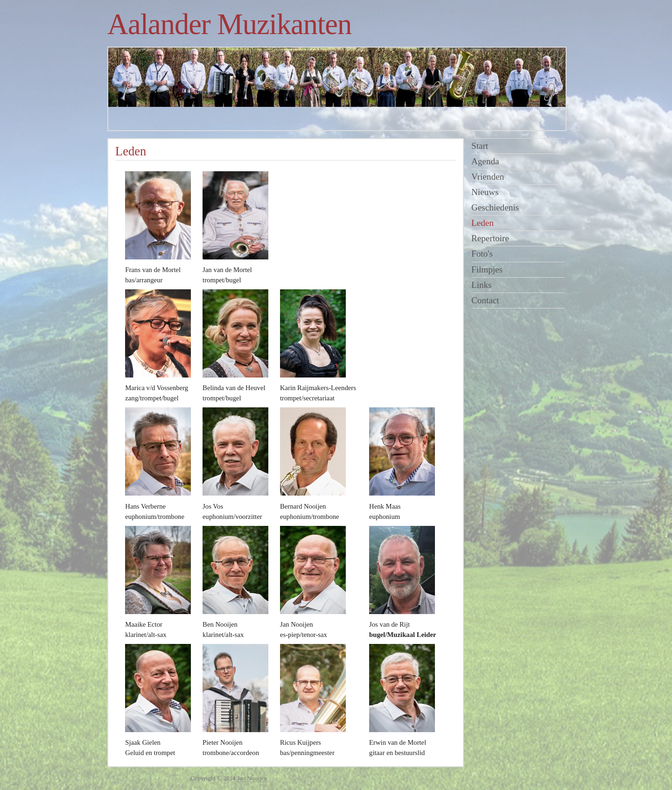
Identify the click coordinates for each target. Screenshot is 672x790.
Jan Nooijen (252, 778)
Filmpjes (487, 269)
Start (480, 146)
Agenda (485, 161)
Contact (485, 300)
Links (482, 285)
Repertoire (490, 238)
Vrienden (488, 177)
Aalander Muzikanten (229, 24)
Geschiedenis (495, 207)
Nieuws (485, 192)
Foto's (482, 254)
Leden (483, 223)
